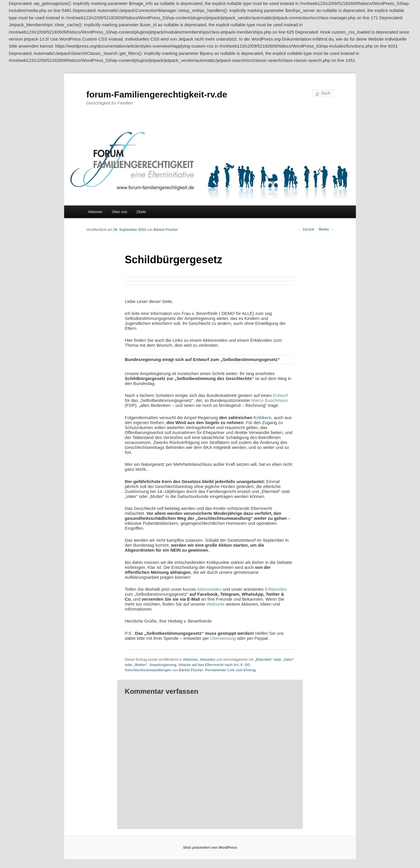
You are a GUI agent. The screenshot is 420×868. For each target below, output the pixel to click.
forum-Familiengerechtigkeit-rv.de (157, 94)
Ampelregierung (163, 665)
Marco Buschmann (270, 400)
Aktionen (95, 212)
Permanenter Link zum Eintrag (230, 670)
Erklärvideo (276, 589)
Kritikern (262, 418)
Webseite (216, 604)
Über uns (119, 212)
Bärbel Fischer (166, 230)
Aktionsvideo (209, 589)
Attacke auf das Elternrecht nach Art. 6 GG (214, 665)
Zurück (306, 229)
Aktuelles (208, 660)
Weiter (326, 229)
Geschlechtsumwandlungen (148, 670)
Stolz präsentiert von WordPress (210, 848)
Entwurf (280, 395)
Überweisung (223, 638)
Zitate (141, 212)
